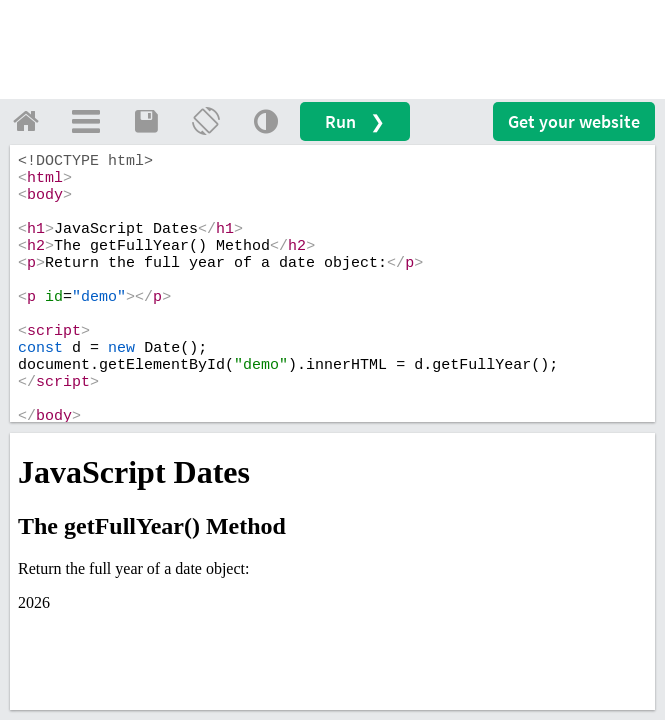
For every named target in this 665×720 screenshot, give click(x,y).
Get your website (574, 121)
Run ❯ (355, 121)
